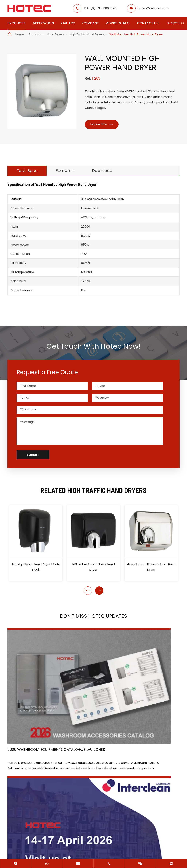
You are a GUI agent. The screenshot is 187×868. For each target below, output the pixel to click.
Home (19, 34)
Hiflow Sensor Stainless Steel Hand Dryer (151, 570)
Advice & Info (118, 23)
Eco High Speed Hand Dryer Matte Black (36, 570)
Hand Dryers (56, 34)
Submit (33, 457)
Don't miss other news (92, 716)
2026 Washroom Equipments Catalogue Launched (30, 681)
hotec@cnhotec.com (153, 8)
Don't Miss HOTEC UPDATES (93, 620)
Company (90, 23)
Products (16, 23)
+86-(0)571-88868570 (100, 8)
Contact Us (148, 23)
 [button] (88, 593)
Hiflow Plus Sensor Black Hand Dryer (93, 570)
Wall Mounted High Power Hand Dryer (136, 34)
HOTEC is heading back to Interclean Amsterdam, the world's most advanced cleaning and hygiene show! (93, 681)
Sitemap (79, 843)
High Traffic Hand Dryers (87, 34)
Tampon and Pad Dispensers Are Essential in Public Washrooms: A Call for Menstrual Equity (152, 681)
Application (43, 23)
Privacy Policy (104, 843)
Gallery (68, 23)
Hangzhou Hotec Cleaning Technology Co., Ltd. (89, 837)
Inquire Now (103, 125)
